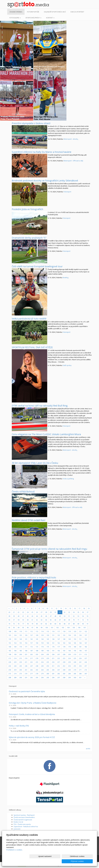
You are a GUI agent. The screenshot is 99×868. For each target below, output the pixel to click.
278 (37, 674)
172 (31, 647)
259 (15, 670)
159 (42, 643)
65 (51, 620)
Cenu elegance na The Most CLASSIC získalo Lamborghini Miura (46, 434)
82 (46, 624)
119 (69, 631)
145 (48, 639)
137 (86, 635)
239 (69, 662)
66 (55, 620)
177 (59, 647)
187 (31, 651)
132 (59, 635)
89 (78, 624)
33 (69, 612)
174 (42, 647)
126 (26, 635)
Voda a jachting (68, 479)
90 (83, 624)
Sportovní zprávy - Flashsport (24, 815)
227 (86, 658)
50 (65, 616)
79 (32, 624)
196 (80, 651)
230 (21, 662)
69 (69, 620)
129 (42, 635)
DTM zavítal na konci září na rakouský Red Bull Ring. (40, 406)
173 (37, 647)
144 (42, 639)
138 (10, 639)
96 (28, 628)
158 (37, 643)
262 (31, 670)
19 (89, 608)
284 (69, 674)
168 (10, 647)
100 (47, 628)
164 (69, 643)
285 (75, 674)
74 (9, 624)
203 (37, 654)
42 (28, 616)
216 (26, 658)
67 (60, 620)
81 (42, 624)
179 (69, 647)
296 (53, 677)
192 (59, 651)
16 (75, 608)
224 (69, 658)
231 (26, 662)
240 (75, 662)
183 (10, 651)
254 (69, 666)
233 (37, 662)
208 (64, 654)
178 (64, 647)
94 (19, 628)
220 (48, 658)
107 (85, 628)
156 (26, 643)
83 (51, 624)
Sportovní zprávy (33, 18)
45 (42, 616)
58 (19, 620)
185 (21, 651)
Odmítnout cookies (64, 861)
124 (15, 635)
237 (59, 662)
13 (61, 608)
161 (53, 643)
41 (23, 616)
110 (21, 631)
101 (52, 628)
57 (14, 620)
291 (26, 677)
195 (75, 651)
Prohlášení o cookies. (14, 855)
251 (53, 666)
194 (69, 651)
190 (48, 651)
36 (83, 612)
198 (10, 654)
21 (14, 612)
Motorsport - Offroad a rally (73, 161)
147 (59, 639)
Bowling (66, 278)
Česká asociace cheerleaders (24, 817)
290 (21, 677)
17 (79, 608)
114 (42, 631)
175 (48, 647)
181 (80, 647)
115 (48, 631)
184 (15, 651)
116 (53, 631)
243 (10, 666)
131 (53, 635)
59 (23, 620)
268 (64, 670)
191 (53, 651)
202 (31, 654)
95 (23, 628)
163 (64, 643)
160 (48, 643)
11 (52, 608)
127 (31, 635)
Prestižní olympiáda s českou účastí (31, 123)
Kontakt (50, 18)
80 (37, 624)
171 (26, 647)
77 (23, 624)
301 (80, 677)
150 (75, 639)
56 (9, 620)
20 (9, 612)
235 (48, 662)
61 (32, 620)
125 (21, 635)
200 (21, 654)
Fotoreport (67, 192)
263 (37, 670)
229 (15, 662)
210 (75, 654)
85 (60, 624)
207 (59, 654)
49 (60, 616)
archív (88, 749)
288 (10, 677)
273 (10, 674)
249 (42, 666)
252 (59, 666)
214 (15, 658)
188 (37, 651)
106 (79, 628)
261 (26, 670)
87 (69, 624)
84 (55, 624)
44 (37, 616)
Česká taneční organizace (23, 820)
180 (75, 647)
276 (26, 674)
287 (86, 674)
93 (14, 628)
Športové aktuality (20, 831)
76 (19, 624)
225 (75, 658)
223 (64, 658)
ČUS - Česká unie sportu (22, 824)
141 (26, 639)
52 (74, 616)
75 (14, 624)
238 (64, 662)
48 (55, 616)
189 (42, 651)
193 (64, 651)
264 (42, 670)
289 (15, 677)
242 (86, 662)
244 (15, 666)
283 (64, 674)
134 (69, 635)
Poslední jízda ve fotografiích (27, 209)
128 (37, 635)
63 (42, 620)
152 (86, 639)
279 (42, 674)
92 (9, 628)
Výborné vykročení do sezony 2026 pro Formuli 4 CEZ (32, 737)
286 (80, 674)
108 (10, 631)
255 (75, 666)
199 (15, 654)
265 (48, 670)
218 (37, 658)
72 (83, 620)
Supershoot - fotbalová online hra (26, 827)
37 (88, 612)
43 (32, 616)
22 (19, 612)
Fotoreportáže (33, 12)
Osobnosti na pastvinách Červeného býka (27, 691)
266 (53, 670)
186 (26, 651)
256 (80, 666)
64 (46, 620)
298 (64, 677)
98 (37, 628)
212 (86, 654)
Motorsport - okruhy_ (71, 139)
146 (53, 639)
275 (21, 674)
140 (21, 639)
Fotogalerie (15, 18)
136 (80, 635)
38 (9, 616)
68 (65, 620)
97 (32, 628)
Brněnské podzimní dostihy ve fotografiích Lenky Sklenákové (45, 181)
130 (48, 635)
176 (53, 647)
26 (37, 612)
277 (31, 674)
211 (80, 654)
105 (74, 628)
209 (69, 654)
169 (15, 647)
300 (75, 677)
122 (86, 631)
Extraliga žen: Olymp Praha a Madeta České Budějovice (33, 703)
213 (10, 658)
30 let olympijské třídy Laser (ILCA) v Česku (35, 463)
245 (21, 666)
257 (86, 666)
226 (80, 658)
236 (53, 662)
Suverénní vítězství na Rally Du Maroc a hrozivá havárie (42, 152)
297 (59, 677)
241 (80, 662)
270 (75, 670)
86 (65, 624)
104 (68, 628)
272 (86, 670)
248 (37, 666)
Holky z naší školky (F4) (19, 726)
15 (70, 608)
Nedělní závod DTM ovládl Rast (29, 520)
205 (48, 654)
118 (64, 631)
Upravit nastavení (45, 861)
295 (48, 677)
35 (78, 612)
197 (86, 651)
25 (32, 612)
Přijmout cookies (84, 861)
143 (37, 639)
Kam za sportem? (77, 12)
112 (31, 631)
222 (59, 658)
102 (57, 628)
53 (78, 616)
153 (10, 643)
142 (31, 639)
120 (75, 631)
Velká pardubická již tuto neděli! (29, 319)
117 (59, 631)
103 (63, 628)
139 (15, 639)
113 (37, 631)
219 (42, 658)
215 (21, 658)
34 (74, 612)
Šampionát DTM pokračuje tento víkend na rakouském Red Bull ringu (49, 549)
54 (83, 616)
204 (42, 654)
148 (64, 639)
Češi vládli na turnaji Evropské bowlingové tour (37, 266)
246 (26, 666)
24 (28, 612)
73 (88, 620)
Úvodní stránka (16, 12)
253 (64, 666)
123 (10, 635)
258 (10, 670)
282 (59, 674)
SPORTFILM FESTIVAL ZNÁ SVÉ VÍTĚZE (32, 347)
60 (28, 620)
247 (31, 666)
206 (53, 654)
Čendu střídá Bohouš (23, 492)
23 (23, 612)
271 (80, 670)
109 (15, 631)
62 (37, 620)
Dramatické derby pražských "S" (29, 238)
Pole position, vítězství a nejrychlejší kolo (34, 577)
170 (21, 647)
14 (66, 608)
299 (69, 677)
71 (78, 620)
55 (88, 616)
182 (86, 647)
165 (75, 643)
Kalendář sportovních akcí (55, 12)
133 (64, 635)
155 (21, 643)
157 (31, 643)
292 (31, 677)
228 (10, 662)
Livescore (17, 829)
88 (74, 624)
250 (48, 666)
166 (80, 643)
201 (26, 654)
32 (65, 612)
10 (47, 608)
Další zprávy (67, 365)
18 (84, 608)
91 (88, 624)
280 (48, 674)
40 (19, 616)
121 (80, 631)
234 (42, 662)
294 (42, 677)
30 (55, 612)
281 (53, 674)
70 (74, 620)
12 (56, 608)
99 (42, 628)
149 (69, 639)
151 (80, 639)
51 (69, 616)
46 (46, 616)
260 (21, 670)
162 (59, 643)
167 (86, 643)
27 (42, 612)
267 (59, 670)
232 (31, 662)
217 (31, 658)
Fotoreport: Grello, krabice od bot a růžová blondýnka (32, 714)
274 (15, 674)
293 (37, 677)
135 (75, 635)
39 (14, 616)
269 (69, 670)
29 (51, 612)
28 (46, 612)
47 (51, 616)
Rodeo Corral (18, 822)
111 (26, 631)
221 (53, 658)
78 (28, 624)
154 (15, 643)
